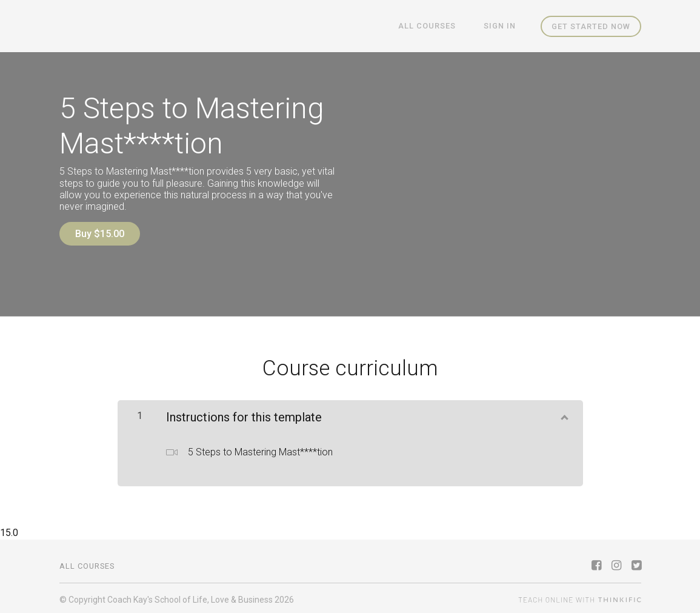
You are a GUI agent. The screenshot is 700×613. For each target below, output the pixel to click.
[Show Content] (564, 412)
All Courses (436, 26)
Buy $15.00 (100, 234)
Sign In (503, 26)
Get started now (591, 26)
